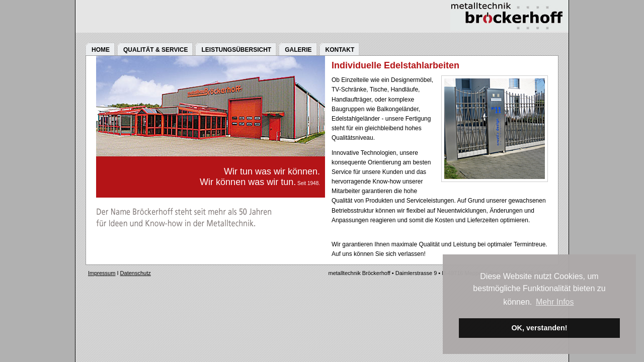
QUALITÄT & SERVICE (155, 50)
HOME (101, 50)
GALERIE (298, 50)
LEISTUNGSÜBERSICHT (236, 50)
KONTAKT (340, 50)
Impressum (102, 273)
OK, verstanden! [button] (539, 328)
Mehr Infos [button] (555, 302)
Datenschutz (136, 273)
